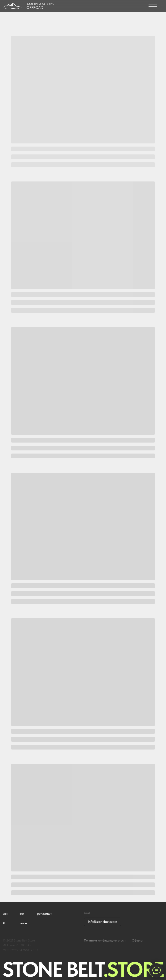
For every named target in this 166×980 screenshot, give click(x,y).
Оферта (137, 940)
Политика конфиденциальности (105, 940)
